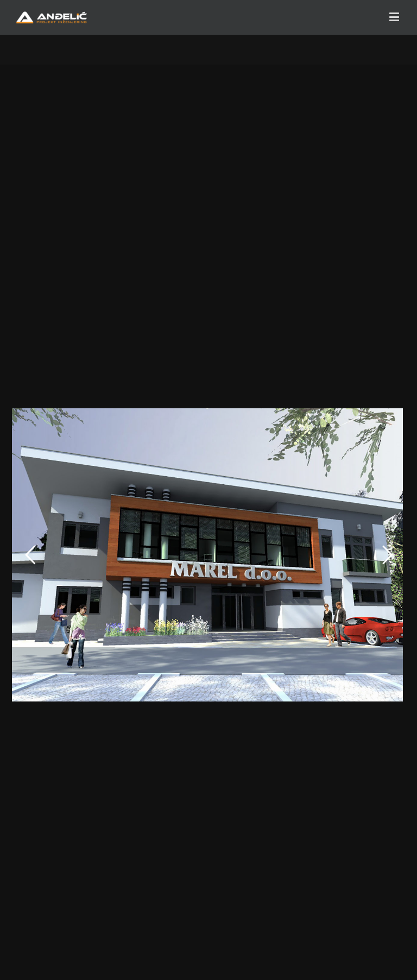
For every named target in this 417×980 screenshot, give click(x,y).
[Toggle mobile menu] (395, 17)
